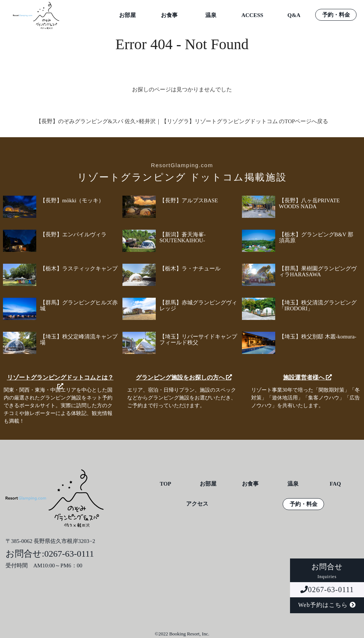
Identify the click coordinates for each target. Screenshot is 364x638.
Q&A (294, 15)
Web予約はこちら (327, 605)
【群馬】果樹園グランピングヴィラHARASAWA (318, 271)
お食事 (169, 15)
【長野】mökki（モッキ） (72, 200)
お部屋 (127, 15)
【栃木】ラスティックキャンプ (79, 269)
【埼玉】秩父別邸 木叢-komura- (318, 337)
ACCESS (252, 15)
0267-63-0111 (327, 590)
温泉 (211, 15)
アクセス (197, 504)
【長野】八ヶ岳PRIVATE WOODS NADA (309, 203)
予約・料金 (336, 15)
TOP (166, 484)
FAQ (335, 484)
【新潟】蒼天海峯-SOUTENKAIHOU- (183, 237)
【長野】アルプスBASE (189, 200)
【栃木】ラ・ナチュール (190, 269)
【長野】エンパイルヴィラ (73, 234)
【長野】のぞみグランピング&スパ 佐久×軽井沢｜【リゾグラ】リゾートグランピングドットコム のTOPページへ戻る (182, 121)
